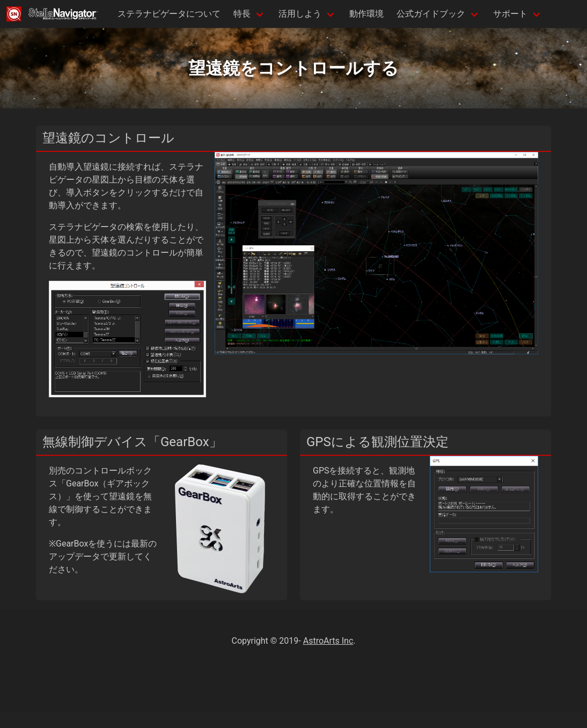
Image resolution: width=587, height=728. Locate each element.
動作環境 (366, 14)
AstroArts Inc (328, 641)
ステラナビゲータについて (169, 14)
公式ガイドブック (431, 14)
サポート (510, 14)
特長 (242, 14)
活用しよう (300, 14)
